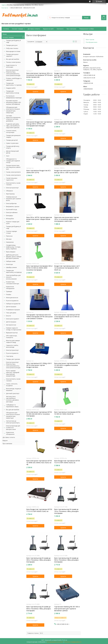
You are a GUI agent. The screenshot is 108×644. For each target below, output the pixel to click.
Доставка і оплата (34, 29)
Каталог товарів (18, 29)
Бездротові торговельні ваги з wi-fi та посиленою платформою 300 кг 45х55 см (67, 268)
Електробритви (11, 203)
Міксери (9, 239)
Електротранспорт (12, 188)
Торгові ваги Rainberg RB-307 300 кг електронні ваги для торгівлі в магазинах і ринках (67, 609)
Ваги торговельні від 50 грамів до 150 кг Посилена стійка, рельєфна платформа (66, 511)
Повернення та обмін (87, 29)
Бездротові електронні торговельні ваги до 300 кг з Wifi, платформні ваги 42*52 (67, 75)
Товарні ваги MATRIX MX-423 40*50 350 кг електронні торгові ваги (67, 123)
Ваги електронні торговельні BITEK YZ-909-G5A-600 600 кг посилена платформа (39, 414)
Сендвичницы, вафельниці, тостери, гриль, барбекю (13, 247)
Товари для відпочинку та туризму (14, 84)
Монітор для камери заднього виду (13, 341)
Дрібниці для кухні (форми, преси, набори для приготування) (14, 257)
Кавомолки (10, 242)
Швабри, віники (11, 267)
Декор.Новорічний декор (12, 152)
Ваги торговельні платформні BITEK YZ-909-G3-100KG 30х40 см (67, 413)
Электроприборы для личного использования (13, 277)
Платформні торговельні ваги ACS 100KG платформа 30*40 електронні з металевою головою (39, 317)
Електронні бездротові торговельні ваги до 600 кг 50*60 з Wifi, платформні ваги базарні (39, 124)
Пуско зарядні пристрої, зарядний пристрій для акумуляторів (13, 373)
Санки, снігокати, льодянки (12, 385)
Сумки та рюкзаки (12, 143)
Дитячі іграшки (11, 307)
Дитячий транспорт (13, 393)
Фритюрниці (10, 194)
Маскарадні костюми (13, 51)
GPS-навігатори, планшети (12, 337)
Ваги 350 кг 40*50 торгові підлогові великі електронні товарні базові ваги (39, 219)
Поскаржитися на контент (55, 642)
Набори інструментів (13, 304)
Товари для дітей (12, 140)
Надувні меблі (11, 88)
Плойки (9, 294)
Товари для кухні (12, 45)
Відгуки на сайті (48, 29)
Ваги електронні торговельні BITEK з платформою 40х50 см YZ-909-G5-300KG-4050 (67, 317)
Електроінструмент (13, 319)
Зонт (8, 156)
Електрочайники (12, 212)
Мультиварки (11, 252)
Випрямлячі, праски (13, 206)
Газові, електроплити (13, 172)
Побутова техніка (12, 48)
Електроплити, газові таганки (13, 184)
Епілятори (9, 264)
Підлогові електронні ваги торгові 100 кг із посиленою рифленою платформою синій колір (66, 219)
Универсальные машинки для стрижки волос (13, 199)
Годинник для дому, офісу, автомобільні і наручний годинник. (13, 126)
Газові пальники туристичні (12, 179)
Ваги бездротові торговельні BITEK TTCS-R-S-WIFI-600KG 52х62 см (39, 510)
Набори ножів (11, 261)
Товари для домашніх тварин (13, 136)
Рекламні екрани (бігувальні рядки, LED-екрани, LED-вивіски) (14, 102)
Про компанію (71, 29)
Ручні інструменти (12, 301)
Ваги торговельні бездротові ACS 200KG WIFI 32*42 (38, 172)
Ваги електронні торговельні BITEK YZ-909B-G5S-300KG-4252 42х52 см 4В (39, 463)
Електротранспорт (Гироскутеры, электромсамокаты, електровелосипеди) (13, 73)
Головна (6, 29)
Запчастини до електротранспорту (13, 422)
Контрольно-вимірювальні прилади (14, 97)
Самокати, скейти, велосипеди (12, 346)
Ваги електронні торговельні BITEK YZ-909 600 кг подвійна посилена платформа (67, 365)
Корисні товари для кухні (13, 222)
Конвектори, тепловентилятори (13, 283)
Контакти (60, 29)
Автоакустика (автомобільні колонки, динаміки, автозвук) (12, 399)
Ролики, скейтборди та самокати (14, 79)
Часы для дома (11, 313)
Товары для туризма (13, 359)
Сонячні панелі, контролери (11, 131)
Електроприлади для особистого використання (13, 428)
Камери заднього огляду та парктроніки (14, 329)
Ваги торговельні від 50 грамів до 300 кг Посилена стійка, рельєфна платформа (38, 560)
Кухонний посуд (11, 209)
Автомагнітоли (11, 325)
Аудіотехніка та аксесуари (11, 66)
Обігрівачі (9, 191)
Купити (35, 91)
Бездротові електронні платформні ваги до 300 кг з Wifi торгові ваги (67, 172)
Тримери (9, 291)
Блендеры (10, 216)
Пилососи (9, 236)
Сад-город (10, 356)
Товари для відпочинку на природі (14, 271)
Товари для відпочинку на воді (13, 92)
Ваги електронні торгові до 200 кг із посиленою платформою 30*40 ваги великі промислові (39, 75)
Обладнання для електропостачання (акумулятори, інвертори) (13, 110)
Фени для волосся (12, 298)
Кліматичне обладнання (10, 287)
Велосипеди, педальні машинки (14, 389)
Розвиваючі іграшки (13, 310)
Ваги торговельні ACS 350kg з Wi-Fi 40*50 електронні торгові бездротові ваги (39, 365)
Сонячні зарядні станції (11, 232)
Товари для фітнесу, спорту (13, 147)
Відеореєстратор (12, 333)
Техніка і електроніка (13, 62)
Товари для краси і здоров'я (12, 55)
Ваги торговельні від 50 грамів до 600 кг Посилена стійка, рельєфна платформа (38, 609)
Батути (8, 316)
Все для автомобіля (13, 59)
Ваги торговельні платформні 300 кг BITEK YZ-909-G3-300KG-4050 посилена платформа (39, 268)
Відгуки (5, 440)
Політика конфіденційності (73, 642)
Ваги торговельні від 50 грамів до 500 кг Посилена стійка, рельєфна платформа (66, 560)
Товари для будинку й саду (13, 41)
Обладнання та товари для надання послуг (13, 161)
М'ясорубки (10, 219)
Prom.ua (65, 640)
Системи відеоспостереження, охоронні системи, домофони (13, 118)
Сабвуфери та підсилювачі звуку (12, 406)
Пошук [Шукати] (86, 18)
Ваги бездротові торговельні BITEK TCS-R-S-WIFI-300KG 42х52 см (67, 462)
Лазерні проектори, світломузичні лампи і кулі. (13, 167)
